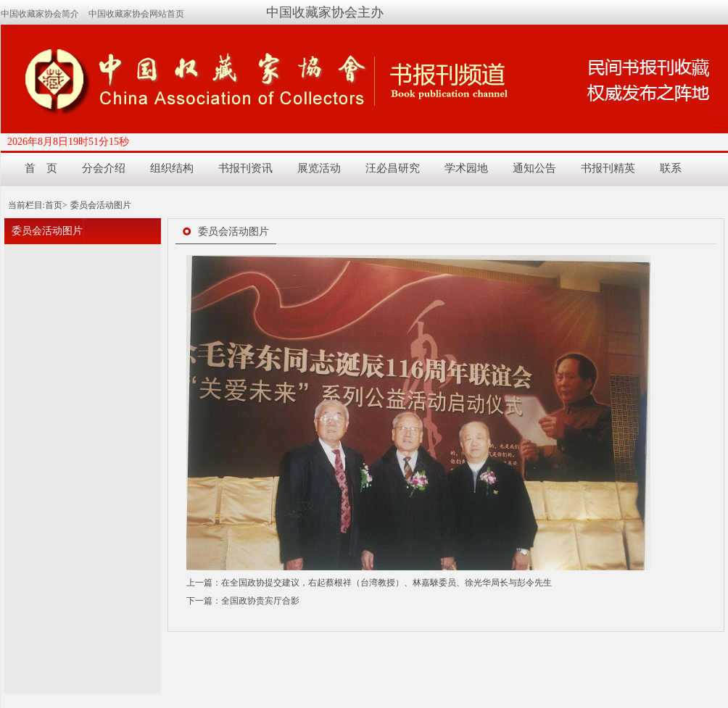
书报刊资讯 (245, 168)
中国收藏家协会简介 (40, 14)
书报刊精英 (608, 168)
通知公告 (534, 168)
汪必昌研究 (393, 168)
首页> (56, 205)
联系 (671, 168)
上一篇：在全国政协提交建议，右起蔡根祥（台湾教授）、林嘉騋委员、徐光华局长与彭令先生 (369, 583)
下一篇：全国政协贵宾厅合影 (243, 601)
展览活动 (319, 168)
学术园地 (466, 168)
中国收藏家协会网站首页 (136, 14)
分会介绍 (104, 168)
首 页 (41, 168)
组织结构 (172, 168)
